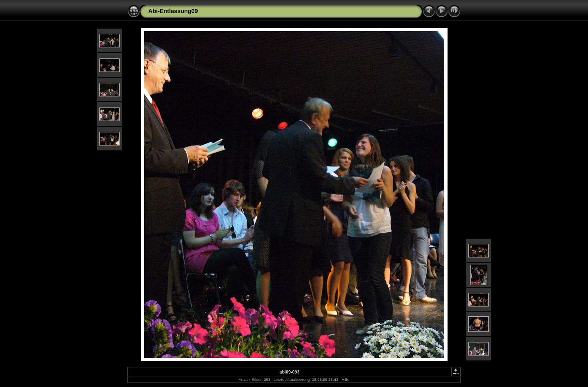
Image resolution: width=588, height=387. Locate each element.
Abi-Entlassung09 (173, 11)
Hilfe (345, 379)
